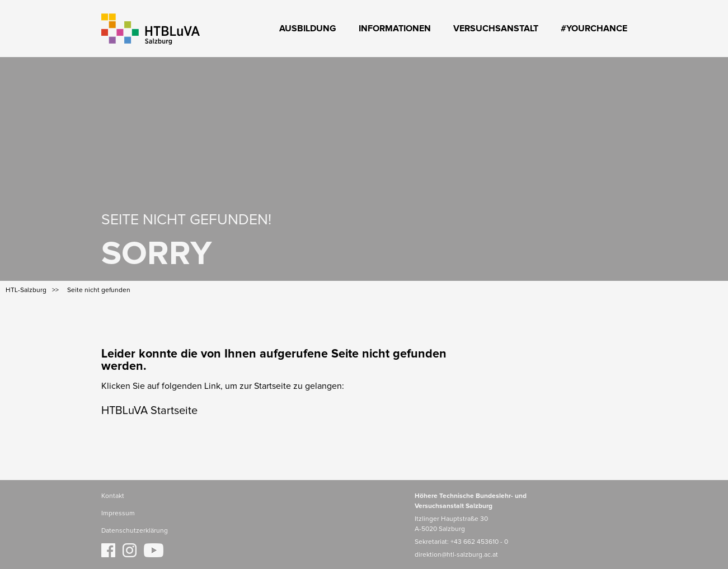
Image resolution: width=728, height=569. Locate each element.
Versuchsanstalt (496, 29)
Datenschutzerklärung (135, 531)
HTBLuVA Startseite (149, 411)
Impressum (118, 514)
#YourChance (594, 29)
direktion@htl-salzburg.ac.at (456, 555)
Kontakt (113, 496)
